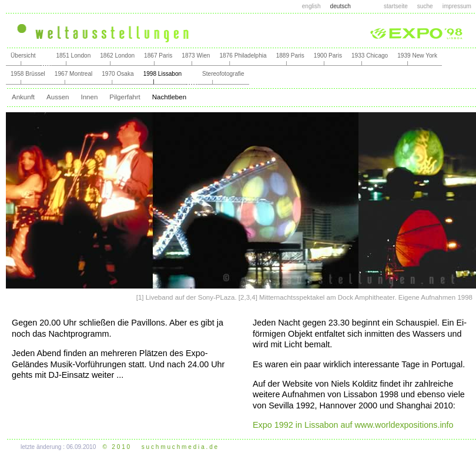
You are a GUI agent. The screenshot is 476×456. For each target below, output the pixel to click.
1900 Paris (328, 56)
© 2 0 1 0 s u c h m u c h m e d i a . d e (160, 447)
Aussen (58, 97)
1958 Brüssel (28, 74)
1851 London (73, 56)
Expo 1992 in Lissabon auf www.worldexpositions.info (353, 425)
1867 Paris (158, 56)
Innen (89, 97)
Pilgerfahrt (125, 97)
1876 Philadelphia (243, 56)
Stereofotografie (223, 74)
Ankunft (23, 97)
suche (425, 6)
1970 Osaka (118, 74)
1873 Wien (196, 56)
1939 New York (417, 56)
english (311, 6)
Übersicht (23, 56)
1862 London (117, 56)
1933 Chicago (370, 56)
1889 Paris (290, 56)
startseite (396, 6)
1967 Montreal (73, 74)
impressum (457, 6)
